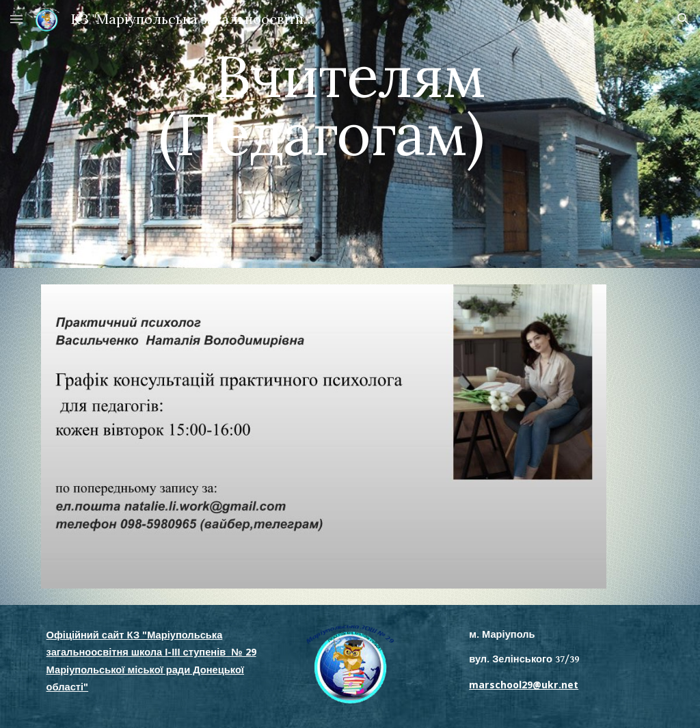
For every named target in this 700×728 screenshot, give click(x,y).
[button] (16, 19)
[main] (350, 134)
